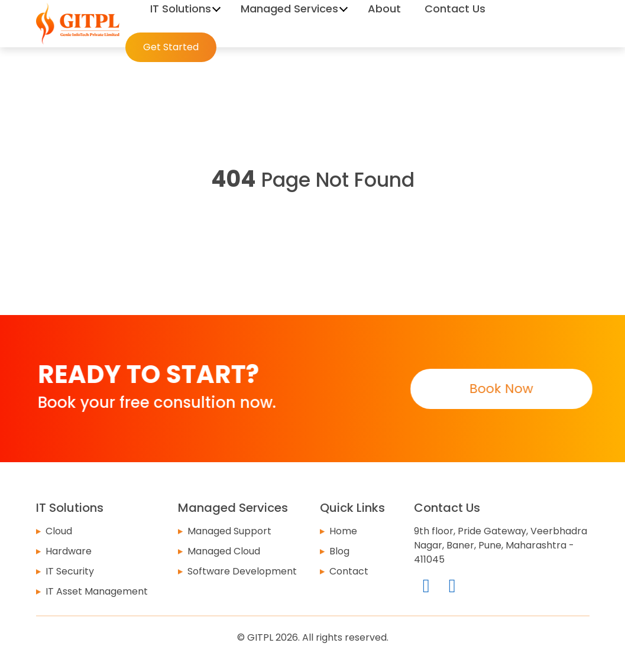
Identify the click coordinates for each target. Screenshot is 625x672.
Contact (349, 571)
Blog (339, 551)
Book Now (501, 389)
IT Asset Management (97, 591)
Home (343, 531)
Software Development (242, 571)
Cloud (59, 531)
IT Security (70, 571)
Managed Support (229, 531)
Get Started (171, 47)
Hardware (69, 551)
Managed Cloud (224, 551)
